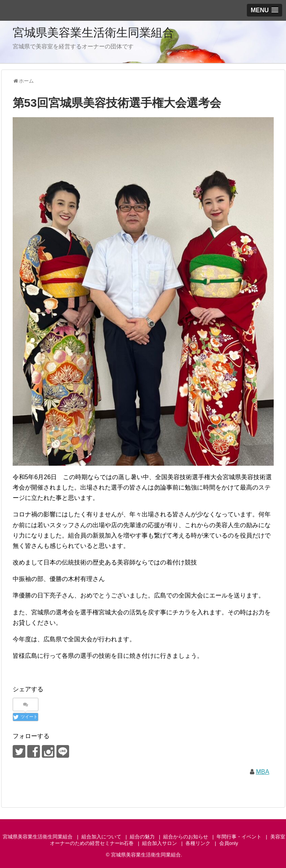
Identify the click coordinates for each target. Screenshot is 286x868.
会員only (229, 843)
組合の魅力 (142, 837)
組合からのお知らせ (186, 837)
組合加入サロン (160, 843)
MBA (263, 772)
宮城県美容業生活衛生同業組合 (93, 32)
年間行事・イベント (239, 837)
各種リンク (198, 843)
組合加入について (101, 837)
